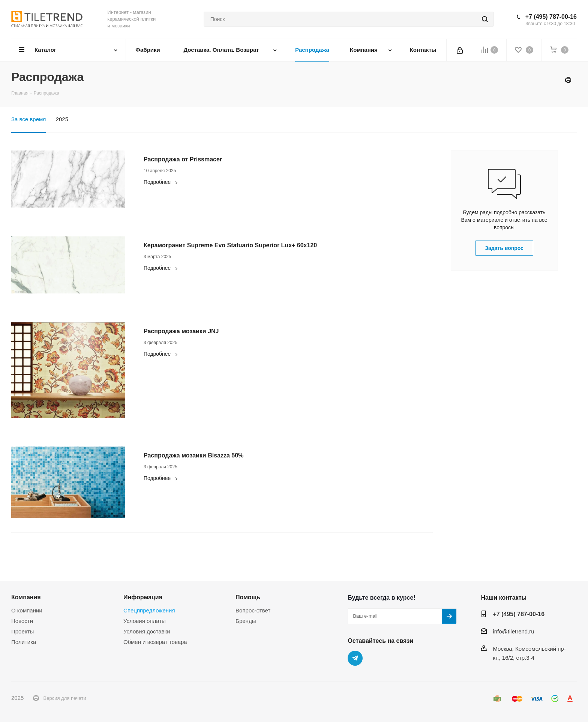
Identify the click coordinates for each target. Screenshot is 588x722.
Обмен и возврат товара (155, 642)
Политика (24, 642)
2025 (62, 119)
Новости (22, 621)
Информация (143, 597)
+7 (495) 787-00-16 (551, 17)
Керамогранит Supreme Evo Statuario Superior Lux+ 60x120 (230, 245)
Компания (26, 597)
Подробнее (162, 182)
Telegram (355, 658)
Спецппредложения (149, 610)
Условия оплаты (145, 621)
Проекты (22, 631)
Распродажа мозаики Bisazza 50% (193, 455)
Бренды (246, 621)
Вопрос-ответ (253, 610)
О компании (27, 610)
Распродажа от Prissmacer (183, 159)
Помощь (248, 597)
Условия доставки (147, 631)
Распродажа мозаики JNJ (181, 331)
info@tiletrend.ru (513, 631)
